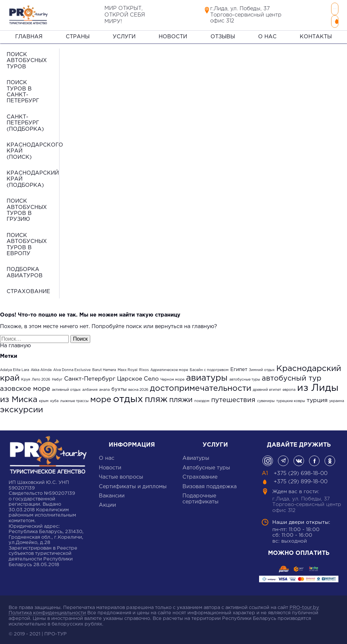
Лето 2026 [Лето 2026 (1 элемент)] (41, 377)
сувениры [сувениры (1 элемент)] (266, 399)
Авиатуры (196, 456)
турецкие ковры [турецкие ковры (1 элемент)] (291, 399)
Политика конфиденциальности (47, 610)
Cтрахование (200, 475)
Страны (78, 34)
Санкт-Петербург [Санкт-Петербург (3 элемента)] (90, 376)
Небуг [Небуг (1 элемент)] (57, 377)
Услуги (124, 34)
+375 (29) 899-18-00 (298, 20)
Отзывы (223, 34)
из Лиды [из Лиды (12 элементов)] (318, 386)
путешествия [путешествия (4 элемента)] (233, 398)
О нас (267, 34)
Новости (173, 34)
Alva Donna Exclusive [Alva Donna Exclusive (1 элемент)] (72, 367)
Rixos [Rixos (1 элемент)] (144, 367)
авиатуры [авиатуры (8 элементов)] (207, 375)
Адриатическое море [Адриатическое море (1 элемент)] (169, 367)
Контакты (316, 34)
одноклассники (330, 458)
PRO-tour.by (304, 605)
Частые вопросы (121, 475)
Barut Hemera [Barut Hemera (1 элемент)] (104, 367)
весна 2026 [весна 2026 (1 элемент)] (138, 388)
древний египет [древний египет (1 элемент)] (267, 388)
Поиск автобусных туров (27, 58)
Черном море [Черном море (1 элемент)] (172, 377)
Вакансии (112, 493)
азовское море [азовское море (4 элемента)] (25, 387)
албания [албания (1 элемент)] (90, 388)
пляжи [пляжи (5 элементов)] (181, 398)
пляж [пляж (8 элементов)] (156, 397)
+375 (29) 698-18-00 (298, 9)
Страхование (28, 289)
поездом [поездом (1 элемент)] (202, 399)
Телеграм (283, 458)
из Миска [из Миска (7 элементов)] (19, 397)
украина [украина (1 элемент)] (337, 399)
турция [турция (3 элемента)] (317, 398)
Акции (107, 503)
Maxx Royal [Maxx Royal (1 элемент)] (128, 367)
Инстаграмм (268, 458)
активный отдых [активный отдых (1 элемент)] (66, 388)
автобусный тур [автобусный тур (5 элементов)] (291, 376)
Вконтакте (299, 458)
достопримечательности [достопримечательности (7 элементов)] (201, 386)
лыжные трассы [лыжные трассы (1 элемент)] (74, 399)
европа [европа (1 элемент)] (289, 388)
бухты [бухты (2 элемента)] (119, 387)
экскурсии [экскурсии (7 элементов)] (21, 407)
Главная (29, 34)
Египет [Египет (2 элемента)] (239, 367)
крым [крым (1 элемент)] (44, 399)
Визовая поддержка (210, 484)
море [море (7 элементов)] (101, 397)
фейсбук (314, 458)
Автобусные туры (206, 465)
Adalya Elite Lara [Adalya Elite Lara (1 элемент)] (15, 367)
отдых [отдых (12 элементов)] (128, 397)
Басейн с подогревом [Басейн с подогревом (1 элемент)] (209, 367)
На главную (15, 343)
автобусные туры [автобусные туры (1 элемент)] (245, 377)
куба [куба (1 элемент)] (54, 399)
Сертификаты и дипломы (133, 484)
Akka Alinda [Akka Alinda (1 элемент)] (41, 367)
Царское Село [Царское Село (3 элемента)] (138, 376)
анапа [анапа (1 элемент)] (104, 388)
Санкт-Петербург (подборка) (25, 120)
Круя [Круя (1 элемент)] (26, 377)
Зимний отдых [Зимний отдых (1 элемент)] (262, 367)
